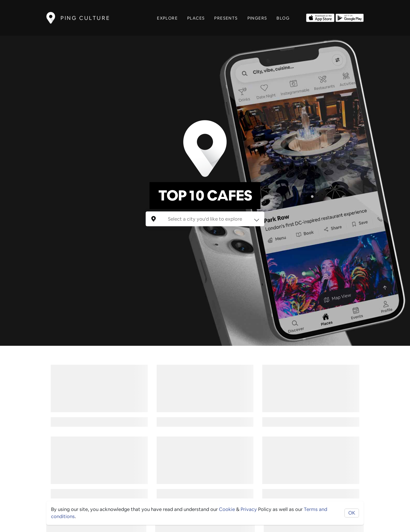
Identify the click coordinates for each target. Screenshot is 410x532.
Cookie (227, 509)
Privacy (249, 509)
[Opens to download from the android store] (350, 17)
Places (196, 18)
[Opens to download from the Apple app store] (320, 17)
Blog (283, 18)
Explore (167, 18)
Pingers (257, 18)
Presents (226, 18)
